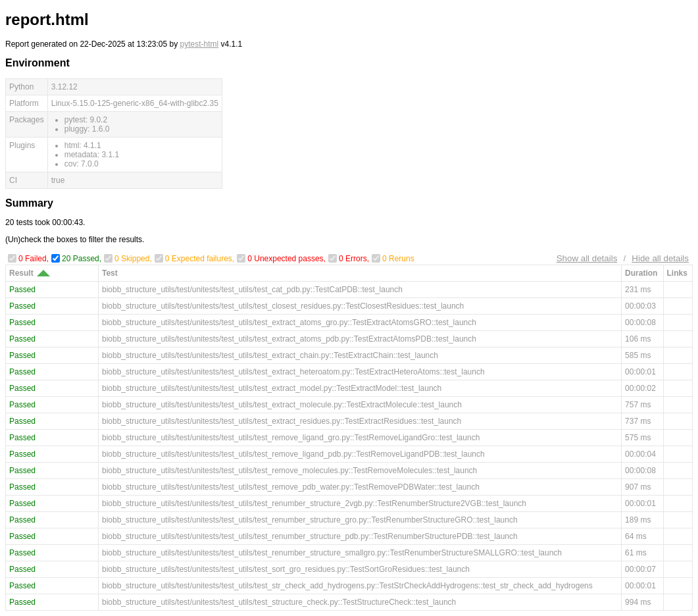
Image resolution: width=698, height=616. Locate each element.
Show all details (587, 258)
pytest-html (200, 44)
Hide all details (660, 258)
